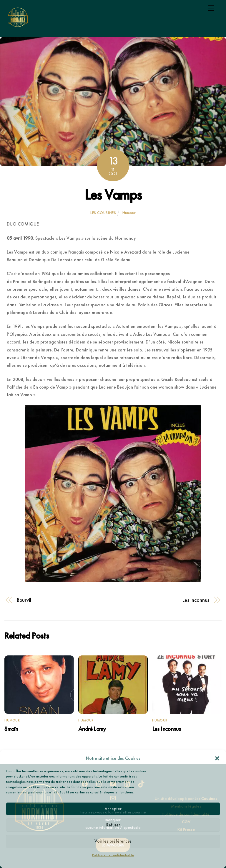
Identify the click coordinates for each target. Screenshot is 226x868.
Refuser (113, 825)
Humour (129, 213)
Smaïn (11, 729)
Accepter (113, 809)
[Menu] (211, 8)
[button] (217, 758)
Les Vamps (113, 195)
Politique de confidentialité (113, 855)
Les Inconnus (196, 600)
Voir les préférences (113, 841)
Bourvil (24, 600)
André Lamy (92, 729)
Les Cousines (103, 213)
